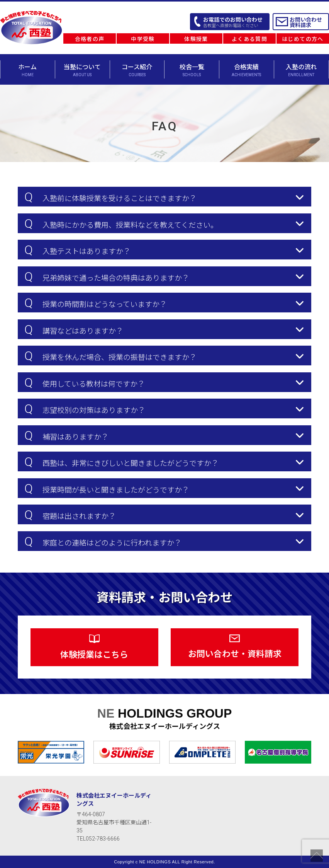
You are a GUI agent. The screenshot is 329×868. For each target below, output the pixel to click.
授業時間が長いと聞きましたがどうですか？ (107, 488)
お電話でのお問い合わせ (233, 22)
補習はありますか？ (66, 435)
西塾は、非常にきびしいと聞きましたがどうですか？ (121, 462)
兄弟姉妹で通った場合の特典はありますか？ (107, 276)
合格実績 (247, 70)
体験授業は (94, 647)
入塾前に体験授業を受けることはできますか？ (110, 197)
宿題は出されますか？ (70, 515)
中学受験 (143, 39)
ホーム (28, 70)
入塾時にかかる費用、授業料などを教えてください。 (121, 223)
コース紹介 (137, 70)
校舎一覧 (192, 70)
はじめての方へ (303, 39)
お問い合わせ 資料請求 (306, 22)
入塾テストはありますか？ (77, 250)
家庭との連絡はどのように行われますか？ (103, 541)
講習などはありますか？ (74, 329)
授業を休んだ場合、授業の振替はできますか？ (110, 356)
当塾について (82, 70)
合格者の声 (90, 39)
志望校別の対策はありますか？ (85, 409)
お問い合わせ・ (235, 647)
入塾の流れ (301, 70)
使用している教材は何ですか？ (85, 382)
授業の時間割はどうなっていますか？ (96, 303)
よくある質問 (249, 39)
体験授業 (196, 39)
